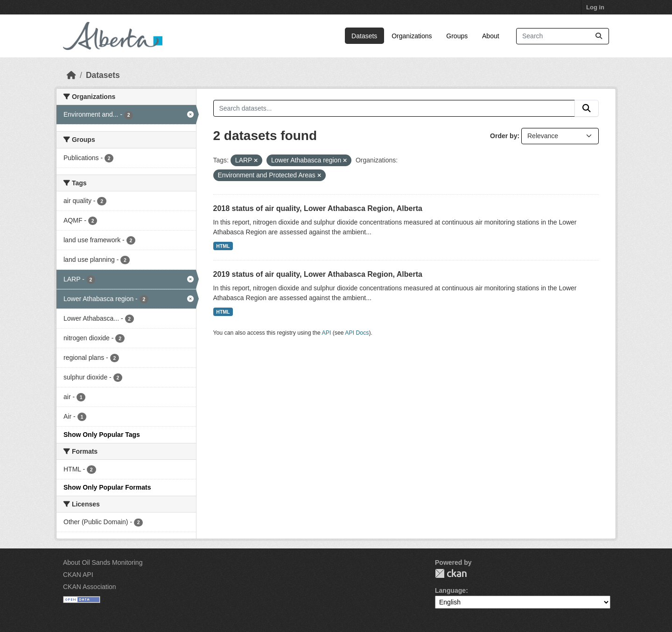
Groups (457, 36)
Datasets (364, 36)
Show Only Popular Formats (107, 487)
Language (450, 590)
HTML (223, 246)
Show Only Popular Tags (102, 435)
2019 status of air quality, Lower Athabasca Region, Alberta (318, 274)
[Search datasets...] (563, 36)
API (327, 333)
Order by (504, 136)
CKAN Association (90, 587)
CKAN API (78, 575)
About (491, 36)
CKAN (451, 573)
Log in (595, 7)
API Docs (357, 333)
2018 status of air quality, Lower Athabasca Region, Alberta (318, 208)
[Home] (71, 75)
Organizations (412, 36)
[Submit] (599, 36)
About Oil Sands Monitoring (103, 562)
